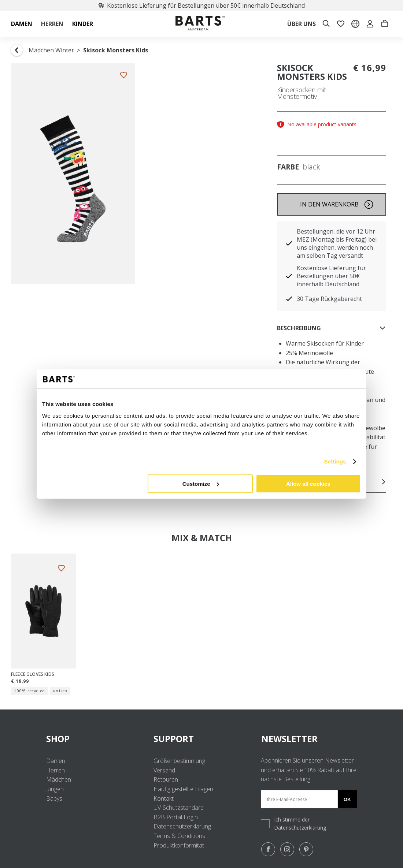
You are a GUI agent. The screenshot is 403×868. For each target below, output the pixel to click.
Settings (335, 461)
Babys (54, 798)
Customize (201, 484)
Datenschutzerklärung (182, 826)
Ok (347, 799)
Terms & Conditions (179, 836)
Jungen (55, 789)
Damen (56, 761)
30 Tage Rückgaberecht (329, 299)
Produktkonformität (179, 845)
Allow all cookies (308, 484)
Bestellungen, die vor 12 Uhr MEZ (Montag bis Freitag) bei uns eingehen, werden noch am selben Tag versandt (337, 243)
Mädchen (59, 779)
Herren (56, 770)
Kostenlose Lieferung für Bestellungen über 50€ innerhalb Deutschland (214, 5)
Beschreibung (332, 328)
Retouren (166, 779)
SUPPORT (201, 739)
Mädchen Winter (51, 50)
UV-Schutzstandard (179, 808)
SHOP (94, 739)
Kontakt (164, 798)
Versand (164, 770)
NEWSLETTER (289, 739)
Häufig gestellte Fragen (183, 789)
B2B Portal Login (176, 817)
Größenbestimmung (179, 761)
